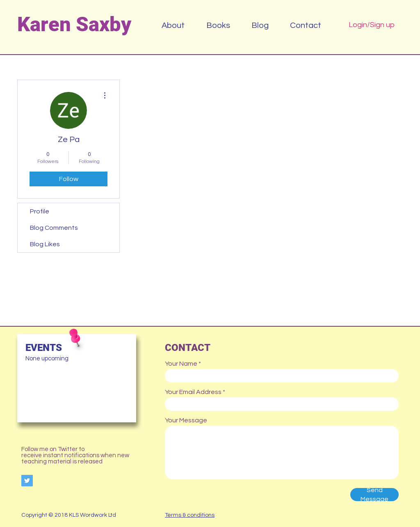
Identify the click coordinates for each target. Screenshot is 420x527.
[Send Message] (374, 495)
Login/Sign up (372, 25)
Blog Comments (54, 228)
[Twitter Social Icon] (27, 481)
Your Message (186, 420)
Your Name (181, 364)
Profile (40, 211)
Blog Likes (45, 244)
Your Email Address (193, 392)
